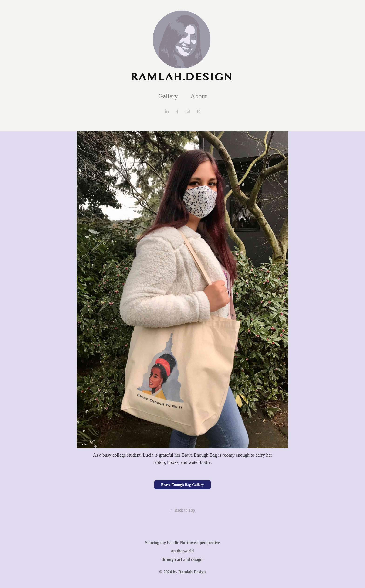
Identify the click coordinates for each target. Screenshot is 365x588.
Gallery (168, 96)
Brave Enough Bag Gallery (182, 485)
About (199, 96)
